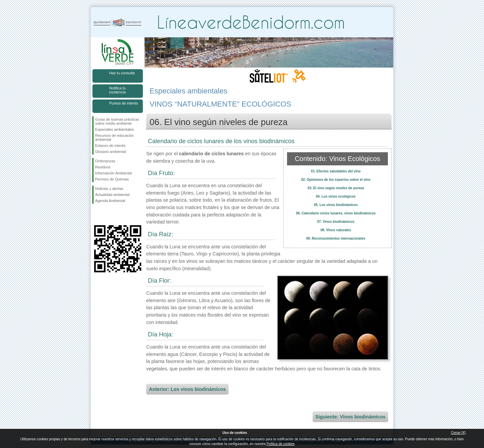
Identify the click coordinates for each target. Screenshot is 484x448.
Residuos (103, 167)
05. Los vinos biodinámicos (336, 205)
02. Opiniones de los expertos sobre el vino (336, 180)
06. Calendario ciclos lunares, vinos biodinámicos (336, 213)
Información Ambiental (113, 173)
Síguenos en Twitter (108, 214)
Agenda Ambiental (110, 201)
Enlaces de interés (110, 146)
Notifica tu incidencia (117, 90)
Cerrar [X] (458, 433)
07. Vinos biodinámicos (336, 222)
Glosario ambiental (111, 152)
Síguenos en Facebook (96, 214)
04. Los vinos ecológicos (336, 196)
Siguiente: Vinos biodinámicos (350, 417)
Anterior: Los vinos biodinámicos (187, 389)
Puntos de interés (124, 103)
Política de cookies (280, 444)
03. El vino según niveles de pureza (336, 188)
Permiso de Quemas (112, 179)
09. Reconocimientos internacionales (336, 238)
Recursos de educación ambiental (114, 137)
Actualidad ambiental (112, 195)
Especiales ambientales (115, 129)
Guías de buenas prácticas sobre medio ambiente (117, 121)
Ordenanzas (105, 161)
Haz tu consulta (122, 73)
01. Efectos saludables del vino (336, 171)
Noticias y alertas (109, 189)
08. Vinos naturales (336, 230)
